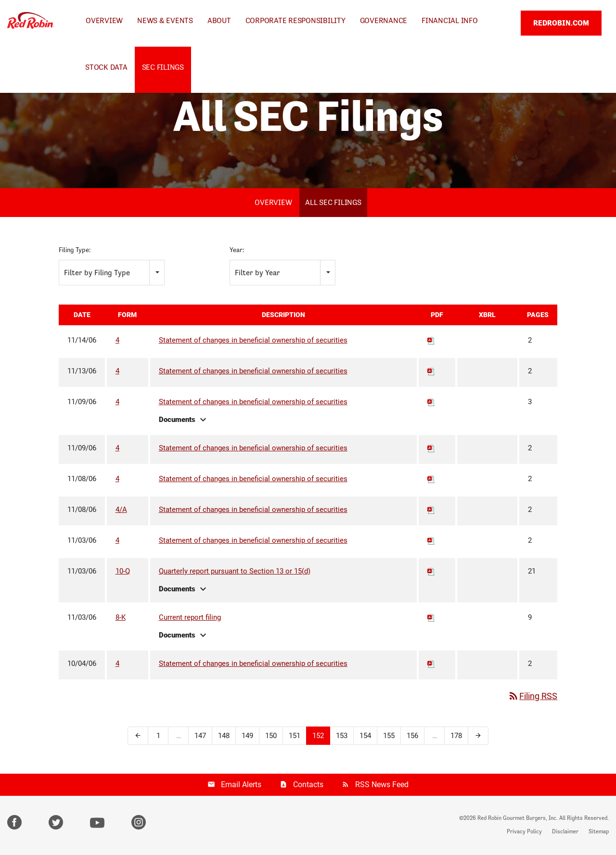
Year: (237, 251)
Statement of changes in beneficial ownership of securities (253, 341)
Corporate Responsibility (295, 20)
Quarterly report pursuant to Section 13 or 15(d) (235, 572)
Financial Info (450, 20)
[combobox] (112, 274)
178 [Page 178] (456, 737)
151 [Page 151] (295, 737)
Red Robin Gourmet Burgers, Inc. (518, 819)
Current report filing (190, 618)
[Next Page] (478, 737)
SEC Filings (163, 67)
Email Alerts (241, 785)
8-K (121, 618)
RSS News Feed (382, 785)
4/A (121, 510)
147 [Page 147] (200, 737)
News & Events (165, 20)
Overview (104, 20)
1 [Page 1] (158, 737)
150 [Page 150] (271, 737)
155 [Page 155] (389, 737)
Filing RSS (533, 697)
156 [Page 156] (412, 737)
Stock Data (106, 67)
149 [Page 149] (247, 737)
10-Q (123, 572)
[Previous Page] (138, 737)
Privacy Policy (524, 833)
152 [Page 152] (318, 737)
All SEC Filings (333, 204)
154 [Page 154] (365, 737)
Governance (384, 20)
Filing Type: (75, 251)
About (219, 20)
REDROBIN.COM (561, 23)
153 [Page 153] (342, 737)
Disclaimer (565, 833)
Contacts (308, 785)
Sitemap (599, 833)
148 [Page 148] (224, 737)
